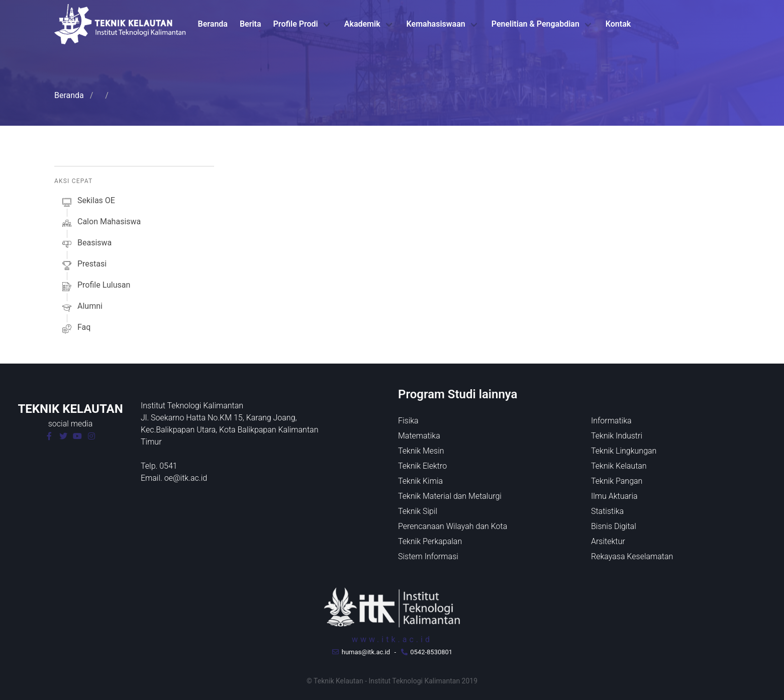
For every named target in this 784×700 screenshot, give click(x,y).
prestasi (83, 266)
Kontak (618, 24)
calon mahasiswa (101, 223)
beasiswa (86, 244)
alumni (81, 308)
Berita (251, 24)
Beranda (213, 24)
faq (75, 329)
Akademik (362, 24)
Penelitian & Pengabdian (535, 24)
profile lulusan (95, 287)
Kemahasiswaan (436, 24)
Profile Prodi (296, 24)
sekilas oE (88, 202)
